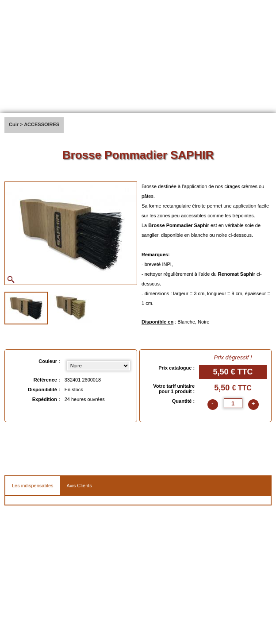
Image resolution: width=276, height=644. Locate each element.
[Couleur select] (98, 366)
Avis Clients (79, 486)
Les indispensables (33, 486)
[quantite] (233, 403)
